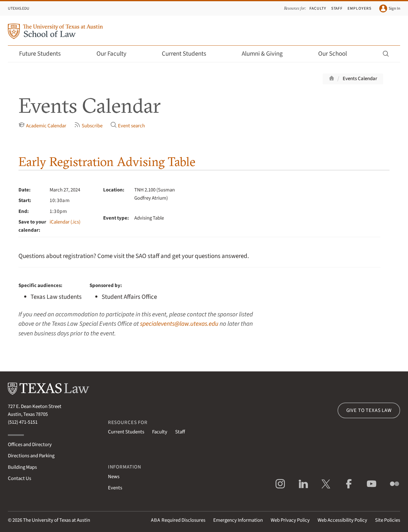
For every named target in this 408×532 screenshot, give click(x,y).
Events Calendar (360, 79)
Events (115, 488)
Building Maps (22, 467)
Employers (359, 8)
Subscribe (88, 126)
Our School (337, 54)
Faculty (318, 8)
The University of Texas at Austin (57, 520)
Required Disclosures (178, 520)
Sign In (390, 8)
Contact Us (20, 478)
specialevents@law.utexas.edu (179, 324)
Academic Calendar (42, 126)
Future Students (44, 54)
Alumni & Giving (266, 54)
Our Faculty (116, 54)
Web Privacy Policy (290, 520)
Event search (128, 126)
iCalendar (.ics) (65, 222)
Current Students (188, 54)
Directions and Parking (31, 456)
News (114, 477)
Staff (337, 8)
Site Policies (388, 520)
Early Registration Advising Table (107, 162)
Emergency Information (238, 520)
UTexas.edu (19, 8)
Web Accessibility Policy (342, 520)
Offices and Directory (30, 445)
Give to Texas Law (369, 410)
